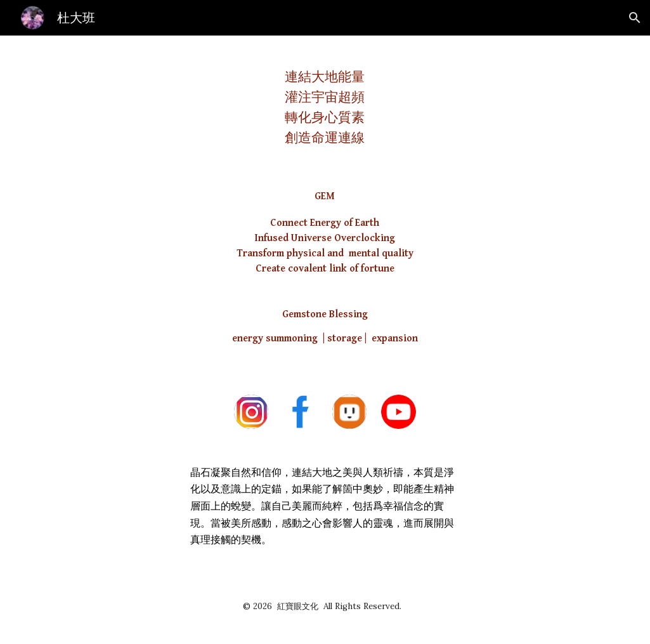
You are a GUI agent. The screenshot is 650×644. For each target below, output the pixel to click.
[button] (635, 18)
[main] (325, 102)
